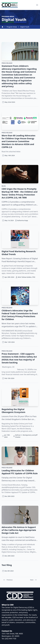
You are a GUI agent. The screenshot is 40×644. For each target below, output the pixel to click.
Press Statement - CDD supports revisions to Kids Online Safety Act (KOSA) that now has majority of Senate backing (19, 358)
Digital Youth (25, 27)
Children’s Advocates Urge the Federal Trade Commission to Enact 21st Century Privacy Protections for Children (20, 315)
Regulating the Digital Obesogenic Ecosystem (13, 411)
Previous (8, 580)
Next (33, 580)
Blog (4, 186)
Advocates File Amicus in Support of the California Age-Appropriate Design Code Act (19, 530)
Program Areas (12, 27)
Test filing (7, 565)
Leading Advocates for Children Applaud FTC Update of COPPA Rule (20, 472)
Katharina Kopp (21, 220)
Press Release (7, 63)
